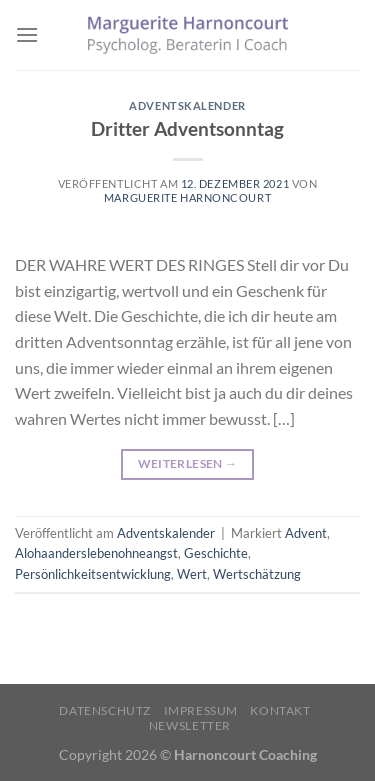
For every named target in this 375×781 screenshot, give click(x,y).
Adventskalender (187, 105)
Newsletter (190, 725)
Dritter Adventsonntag (187, 128)
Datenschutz (105, 710)
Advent (306, 533)
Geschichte (216, 553)
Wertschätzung (257, 574)
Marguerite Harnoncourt (187, 197)
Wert (192, 574)
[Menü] (27, 34)
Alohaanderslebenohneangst (96, 553)
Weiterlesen (188, 463)
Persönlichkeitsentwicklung (93, 574)
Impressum (201, 710)
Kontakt (280, 710)
